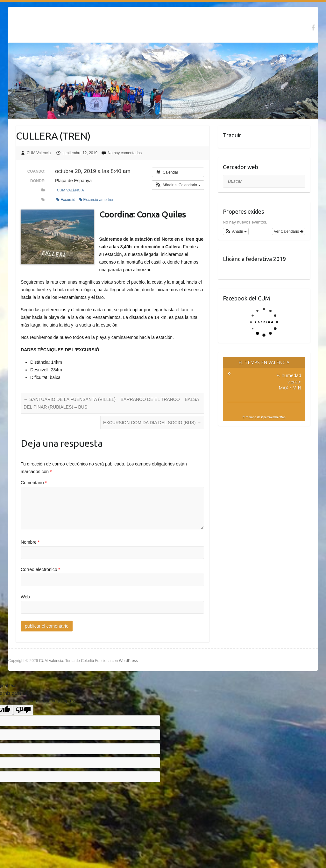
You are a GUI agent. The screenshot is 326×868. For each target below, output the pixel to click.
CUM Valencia (39, 153)
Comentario (34, 483)
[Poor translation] (23, 710)
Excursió (66, 200)
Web (25, 597)
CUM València (71, 190)
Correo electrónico (40, 569)
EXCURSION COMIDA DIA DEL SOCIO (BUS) (152, 423)
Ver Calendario (289, 231)
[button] (178, 185)
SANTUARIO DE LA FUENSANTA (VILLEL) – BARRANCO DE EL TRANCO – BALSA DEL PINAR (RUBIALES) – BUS (111, 403)
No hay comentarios (125, 153)
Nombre (30, 542)
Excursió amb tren (97, 200)
